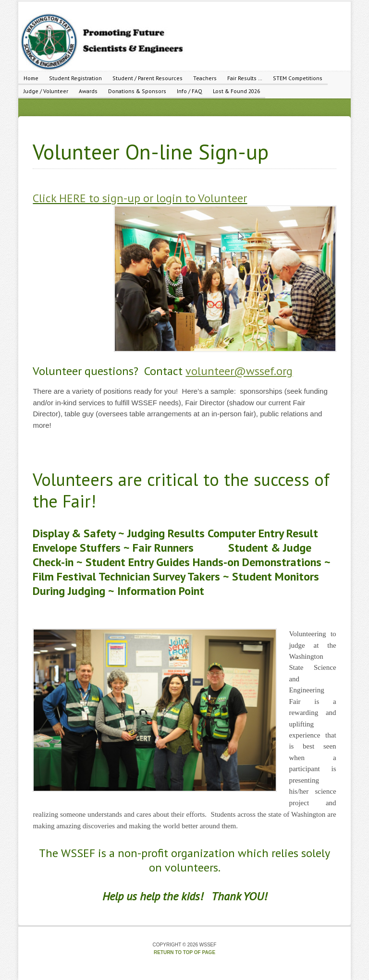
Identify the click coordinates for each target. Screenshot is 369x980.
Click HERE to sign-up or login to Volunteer (140, 198)
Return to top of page (184, 952)
